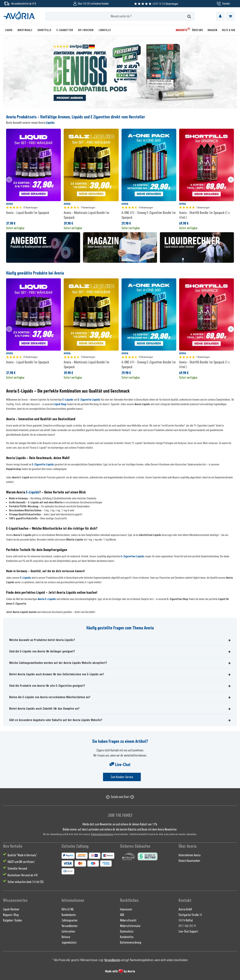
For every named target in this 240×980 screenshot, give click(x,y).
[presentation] (9, 180)
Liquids (50, 123)
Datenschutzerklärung (102, 834)
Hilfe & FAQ (68, 909)
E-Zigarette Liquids (89, 400)
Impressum (126, 909)
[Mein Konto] (220, 16)
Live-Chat (120, 765)
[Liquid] (10, 30)
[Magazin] (212, 30)
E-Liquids (68, 400)
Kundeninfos (127, 937)
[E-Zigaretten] (65, 30)
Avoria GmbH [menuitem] (185, 909)
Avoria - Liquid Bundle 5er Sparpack (28, 213)
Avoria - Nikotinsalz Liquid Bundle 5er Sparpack (87, 215)
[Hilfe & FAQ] (227, 30)
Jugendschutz (69, 942)
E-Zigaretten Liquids (132, 556)
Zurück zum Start (120, 797)
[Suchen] (189, 16)
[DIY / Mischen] (86, 30)
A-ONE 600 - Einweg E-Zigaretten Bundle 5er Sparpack (149, 215)
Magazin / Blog (11, 915)
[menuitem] (220, 16)
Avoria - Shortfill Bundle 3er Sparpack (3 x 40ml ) (204, 215)
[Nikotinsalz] (25, 30)
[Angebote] (182, 30)
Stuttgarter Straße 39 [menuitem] (190, 915)
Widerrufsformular (130, 926)
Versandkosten (70, 926)
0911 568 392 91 (187, 926)
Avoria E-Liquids (47, 599)
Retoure (66, 937)
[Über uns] (197, 30)
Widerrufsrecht (128, 920)
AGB (122, 915)
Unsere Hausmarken (189, 861)
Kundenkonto (69, 915)
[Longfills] (105, 30)
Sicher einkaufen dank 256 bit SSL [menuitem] (26, 882)
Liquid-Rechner (11, 909)
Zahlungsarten (70, 920)
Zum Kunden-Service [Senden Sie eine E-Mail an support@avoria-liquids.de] (122, 777)
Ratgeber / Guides (12, 920)
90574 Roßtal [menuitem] (186, 920)
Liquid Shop (60, 404)
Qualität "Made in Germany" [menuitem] (22, 855)
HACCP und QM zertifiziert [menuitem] (21, 862)
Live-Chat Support (188, 931)
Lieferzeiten (68, 931)
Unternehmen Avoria (190, 855)
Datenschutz (127, 931)
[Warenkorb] (230, 16)
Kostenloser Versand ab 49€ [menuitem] (23, 875)
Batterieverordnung (131, 942)
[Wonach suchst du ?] (120, 16)
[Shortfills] (44, 30)
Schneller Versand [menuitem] (17, 868)
